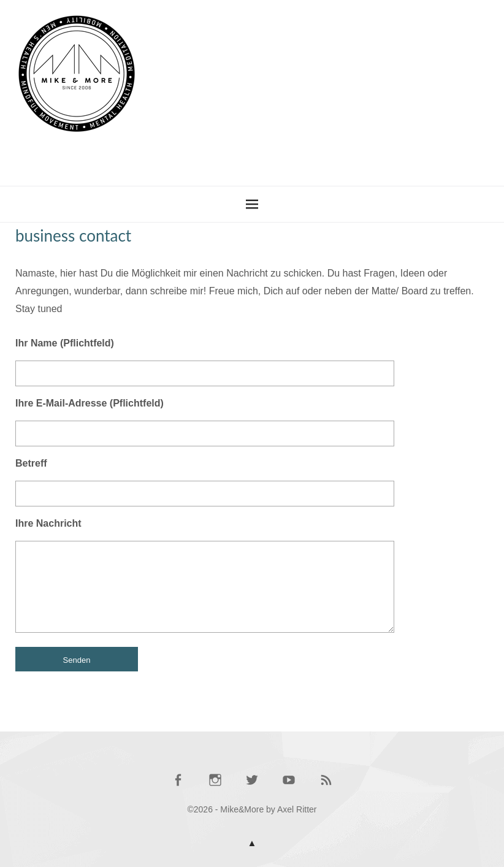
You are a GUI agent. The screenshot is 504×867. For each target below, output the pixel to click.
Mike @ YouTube (289, 785)
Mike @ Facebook (178, 785)
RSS (326, 785)
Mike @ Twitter (252, 785)
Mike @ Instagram (215, 785)
